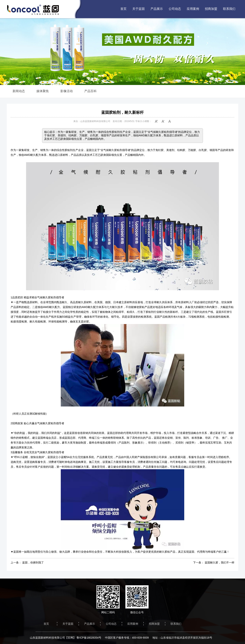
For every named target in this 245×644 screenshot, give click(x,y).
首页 (123, 9)
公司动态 (175, 9)
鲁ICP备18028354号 (89, 638)
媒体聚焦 (43, 91)
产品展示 (157, 9)
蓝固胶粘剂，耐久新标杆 (122, 112)
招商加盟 (211, 9)
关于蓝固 (139, 9)
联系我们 (229, 9)
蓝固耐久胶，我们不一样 (220, 563)
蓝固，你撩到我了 (33, 563)
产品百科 (90, 91)
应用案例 (193, 9)
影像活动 (67, 91)
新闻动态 (19, 91)
